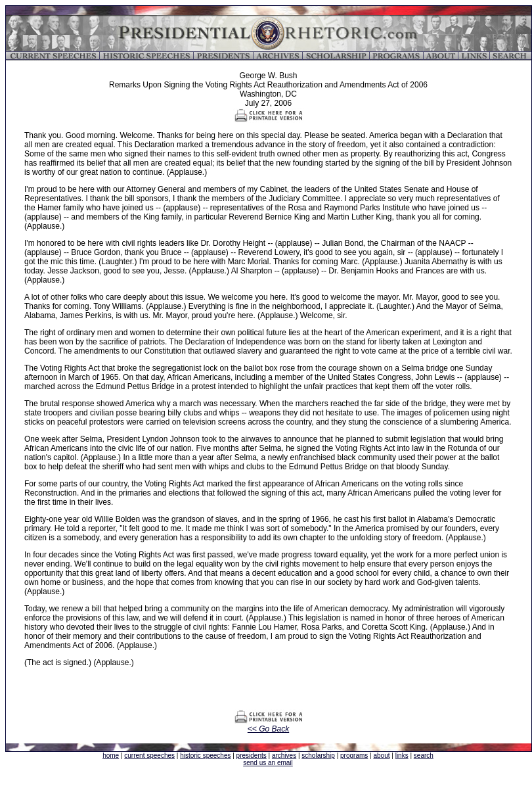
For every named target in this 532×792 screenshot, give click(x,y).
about (381, 756)
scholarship (318, 756)
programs (354, 756)
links (402, 756)
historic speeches (205, 756)
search (424, 756)
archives (284, 756)
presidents (252, 756)
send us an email (268, 763)
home (111, 756)
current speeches (149, 756)
